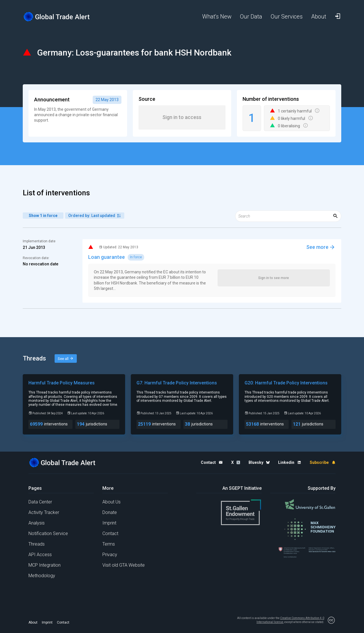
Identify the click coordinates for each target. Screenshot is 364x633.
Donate (110, 512)
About (33, 622)
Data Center (40, 502)
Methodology (42, 576)
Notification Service (48, 533)
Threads (37, 544)
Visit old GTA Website (124, 565)
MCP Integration (45, 565)
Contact (110, 533)
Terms (109, 544)
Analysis (37, 523)
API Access (40, 555)
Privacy (110, 555)
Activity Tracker (44, 512)
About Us (111, 502)
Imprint (109, 523)
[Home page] (61, 17)
